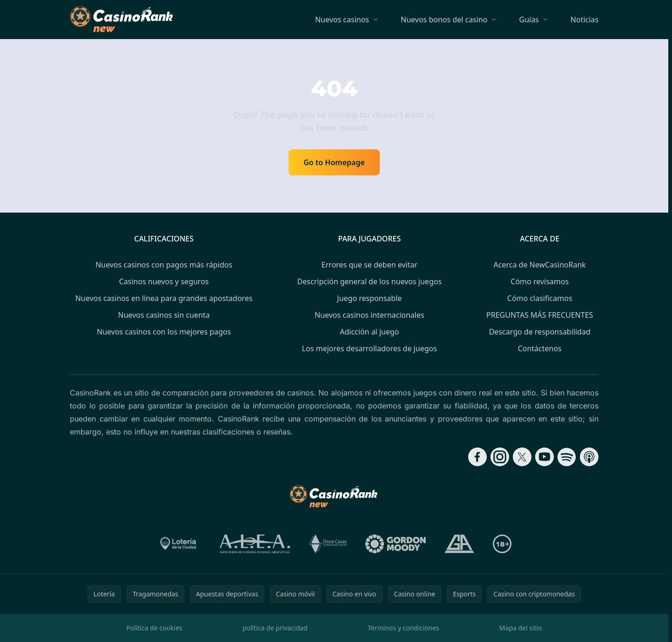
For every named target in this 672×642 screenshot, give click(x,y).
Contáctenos (540, 348)
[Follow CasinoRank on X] (522, 457)
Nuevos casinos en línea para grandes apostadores (164, 298)
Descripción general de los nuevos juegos (370, 281)
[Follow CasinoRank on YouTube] (544, 457)
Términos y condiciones (403, 628)
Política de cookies (154, 628)
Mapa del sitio (521, 628)
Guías (529, 20)
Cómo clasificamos (540, 298)
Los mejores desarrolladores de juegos (370, 348)
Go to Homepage (334, 162)
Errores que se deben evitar (370, 265)
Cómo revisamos (540, 281)
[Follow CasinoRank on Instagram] (500, 457)
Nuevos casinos (342, 20)
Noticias (585, 20)
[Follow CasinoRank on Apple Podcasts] (589, 457)
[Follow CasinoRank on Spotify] (567, 457)
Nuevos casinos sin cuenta (164, 315)
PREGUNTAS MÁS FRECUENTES (540, 315)
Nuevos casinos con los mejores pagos (164, 332)
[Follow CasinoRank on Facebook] (477, 457)
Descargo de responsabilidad (540, 332)
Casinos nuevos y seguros (164, 281)
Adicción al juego (369, 332)
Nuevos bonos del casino (444, 20)
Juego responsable (369, 298)
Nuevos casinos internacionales (370, 315)
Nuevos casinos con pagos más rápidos (164, 265)
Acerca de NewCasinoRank (540, 265)
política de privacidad (275, 628)
